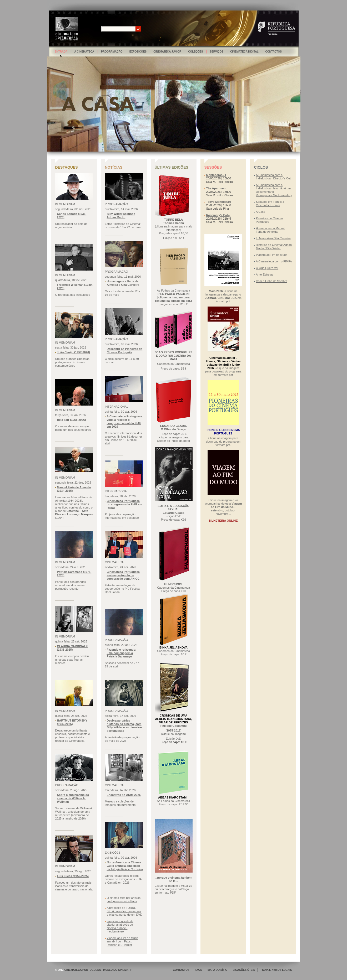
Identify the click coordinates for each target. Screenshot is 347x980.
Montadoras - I (216, 175)
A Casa (261, 212)
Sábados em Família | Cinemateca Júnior (270, 203)
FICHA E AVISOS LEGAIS (276, 970)
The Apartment (216, 188)
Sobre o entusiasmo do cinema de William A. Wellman (73, 798)
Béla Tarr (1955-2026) (72, 420)
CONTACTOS (181, 970)
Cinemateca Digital (244, 52)
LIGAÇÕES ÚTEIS (244, 970)
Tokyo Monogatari (219, 202)
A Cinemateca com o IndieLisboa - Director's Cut (273, 177)
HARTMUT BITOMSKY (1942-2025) (72, 722)
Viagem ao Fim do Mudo (272, 255)
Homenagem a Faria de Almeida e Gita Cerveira (123, 283)
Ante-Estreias (265, 274)
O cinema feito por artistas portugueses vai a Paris (124, 899)
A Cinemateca (84, 52)
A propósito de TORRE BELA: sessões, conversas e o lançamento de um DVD (125, 911)
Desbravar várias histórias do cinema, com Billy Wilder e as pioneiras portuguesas (125, 726)
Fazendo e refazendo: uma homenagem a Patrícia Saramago (122, 653)
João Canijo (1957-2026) (74, 352)
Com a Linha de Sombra (272, 281)
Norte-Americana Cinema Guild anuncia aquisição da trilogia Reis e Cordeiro (125, 866)
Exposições (138, 52)
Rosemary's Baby (218, 215)
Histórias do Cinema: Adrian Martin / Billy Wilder (274, 247)
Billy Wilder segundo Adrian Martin (121, 216)
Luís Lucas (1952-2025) (73, 876)
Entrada (61, 52)
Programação (112, 52)
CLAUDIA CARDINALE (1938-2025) (72, 648)
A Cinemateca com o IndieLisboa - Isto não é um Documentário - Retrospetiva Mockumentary (274, 190)
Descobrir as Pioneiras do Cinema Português (125, 351)
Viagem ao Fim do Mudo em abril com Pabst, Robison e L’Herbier (123, 941)
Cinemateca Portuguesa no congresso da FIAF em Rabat (124, 504)
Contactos (274, 52)
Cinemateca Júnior (167, 52)
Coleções (195, 52)
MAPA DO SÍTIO (217, 970)
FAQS (198, 970)
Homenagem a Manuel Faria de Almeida (271, 230)
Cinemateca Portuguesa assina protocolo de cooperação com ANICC (123, 575)
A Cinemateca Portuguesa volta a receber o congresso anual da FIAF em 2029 (125, 421)
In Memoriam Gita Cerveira (273, 238)
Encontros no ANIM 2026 (124, 795)
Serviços (217, 52)
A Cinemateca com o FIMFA (274, 261)
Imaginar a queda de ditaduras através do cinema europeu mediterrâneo (120, 926)
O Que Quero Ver (267, 268)
